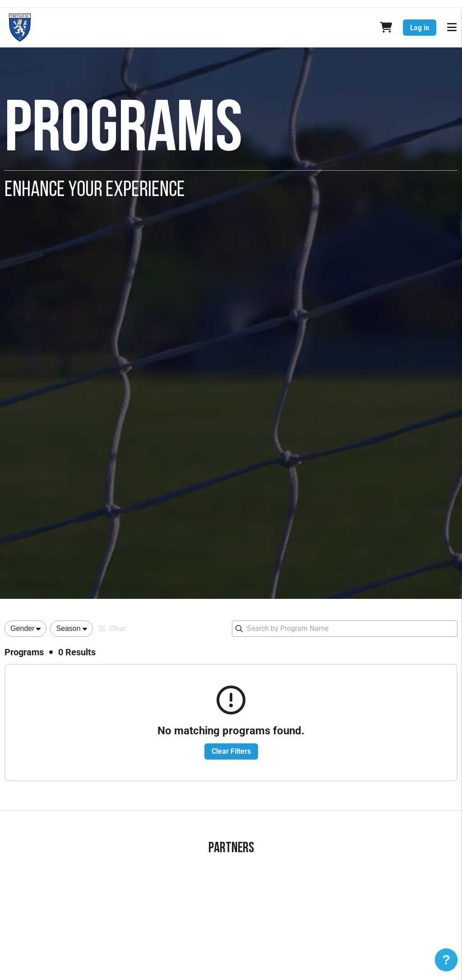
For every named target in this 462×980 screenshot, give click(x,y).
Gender (22, 628)
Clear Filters (231, 751)
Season (68, 628)
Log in (420, 28)
